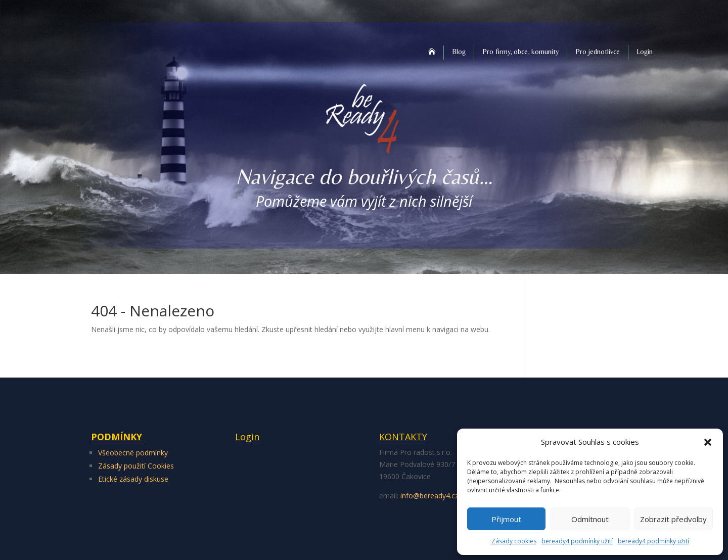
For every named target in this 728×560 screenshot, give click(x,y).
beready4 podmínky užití (577, 541)
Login (645, 52)
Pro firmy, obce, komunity (520, 52)
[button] (708, 442)
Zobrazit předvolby (673, 519)
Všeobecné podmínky (133, 453)
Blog (459, 52)
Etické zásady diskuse (133, 479)
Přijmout (506, 519)
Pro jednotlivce (598, 52)
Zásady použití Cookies (136, 466)
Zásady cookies (514, 541)
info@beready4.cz (429, 496)
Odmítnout (590, 519)
